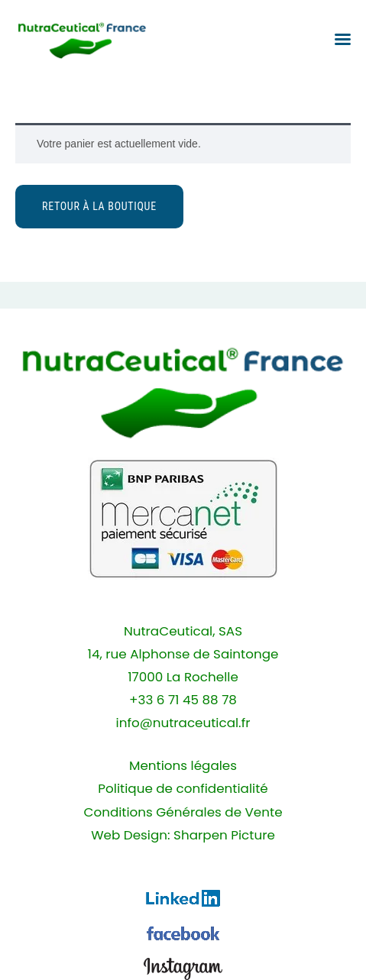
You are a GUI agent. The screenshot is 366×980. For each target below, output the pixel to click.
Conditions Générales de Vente (183, 812)
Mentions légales (183, 766)
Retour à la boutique (99, 206)
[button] (343, 39)
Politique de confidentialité (183, 789)
